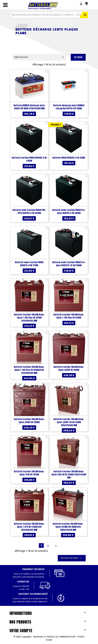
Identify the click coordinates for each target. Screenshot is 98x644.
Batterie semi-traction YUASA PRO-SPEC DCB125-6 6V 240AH (29, 212)
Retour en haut (72, 558)
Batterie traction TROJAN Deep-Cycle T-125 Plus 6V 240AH (69, 316)
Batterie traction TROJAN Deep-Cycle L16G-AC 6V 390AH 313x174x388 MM (69, 475)
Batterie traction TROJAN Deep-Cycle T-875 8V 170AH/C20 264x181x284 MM (29, 527)
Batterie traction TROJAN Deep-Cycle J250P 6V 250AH (69, 368)
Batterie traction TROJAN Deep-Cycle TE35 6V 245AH (29, 473)
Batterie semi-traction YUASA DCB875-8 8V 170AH (29, 264)
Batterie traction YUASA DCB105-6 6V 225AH (29, 159)
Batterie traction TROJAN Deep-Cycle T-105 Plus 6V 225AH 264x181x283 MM (29, 318)
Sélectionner (39, 57)
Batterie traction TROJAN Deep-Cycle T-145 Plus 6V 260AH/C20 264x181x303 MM (29, 370)
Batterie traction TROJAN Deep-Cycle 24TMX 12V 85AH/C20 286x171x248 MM (68, 527)
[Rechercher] (49, 15)
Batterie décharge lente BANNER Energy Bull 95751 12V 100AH (69, 107)
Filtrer (78, 57)
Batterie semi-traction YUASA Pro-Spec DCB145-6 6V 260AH (69, 212)
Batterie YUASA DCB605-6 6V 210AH (69, 158)
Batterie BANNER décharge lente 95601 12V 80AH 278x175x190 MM (29, 107)
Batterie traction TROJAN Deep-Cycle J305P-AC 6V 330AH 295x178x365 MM (69, 422)
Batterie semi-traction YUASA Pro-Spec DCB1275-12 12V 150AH (69, 264)
